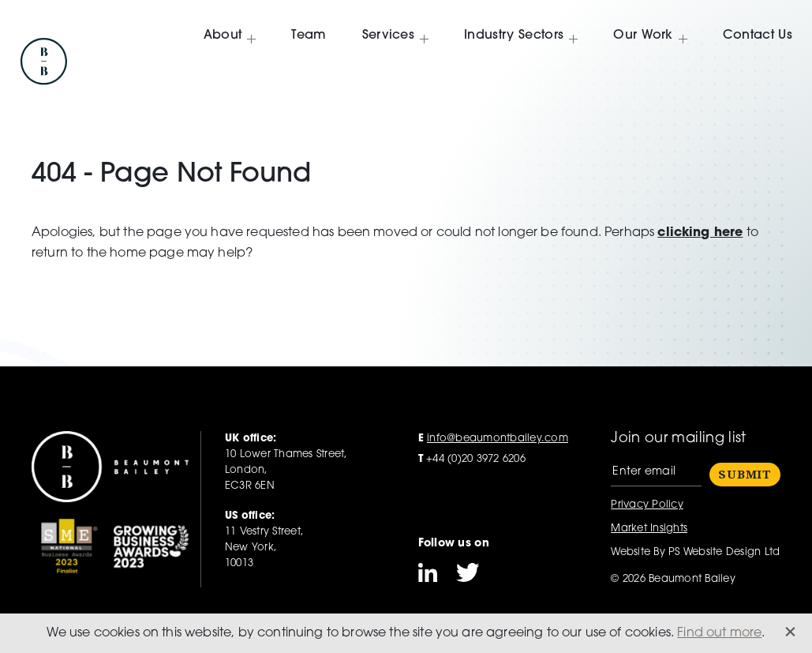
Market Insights (649, 529)
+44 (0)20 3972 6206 (472, 459)
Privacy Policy (647, 505)
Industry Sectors (514, 35)
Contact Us (758, 35)
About (223, 35)
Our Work (643, 35)
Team (309, 35)
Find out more (719, 633)
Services (389, 35)
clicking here (700, 233)
